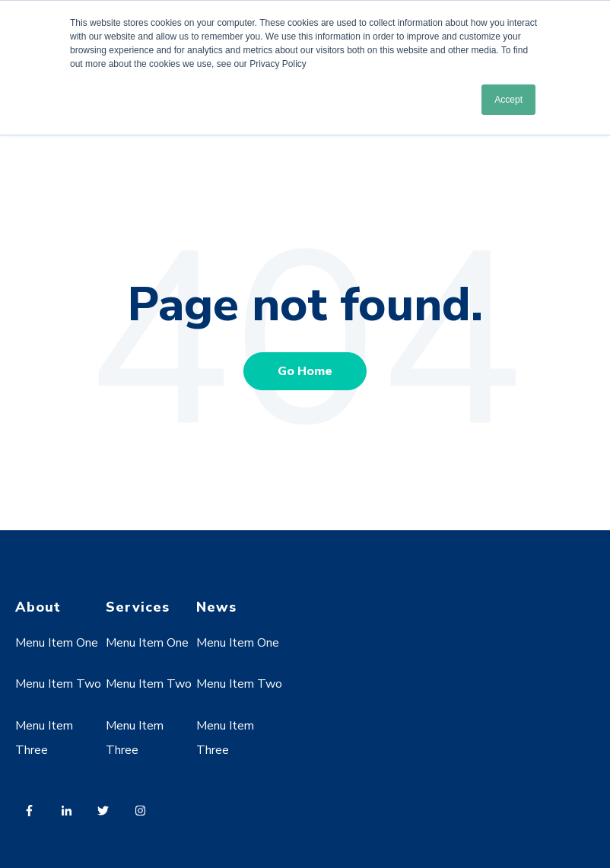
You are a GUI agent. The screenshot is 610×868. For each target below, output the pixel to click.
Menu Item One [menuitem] (57, 643)
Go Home (305, 371)
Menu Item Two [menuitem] (58, 684)
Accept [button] (508, 100)
